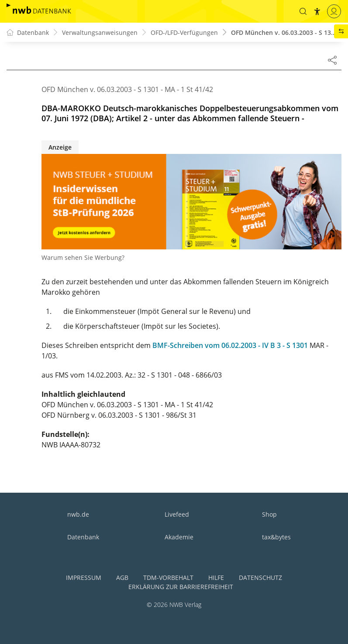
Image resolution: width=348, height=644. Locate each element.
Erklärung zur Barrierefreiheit (181, 587)
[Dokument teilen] (332, 60)
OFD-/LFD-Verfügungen (184, 32)
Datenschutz (260, 578)
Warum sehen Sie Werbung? (83, 257)
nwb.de (78, 514)
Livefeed (177, 514)
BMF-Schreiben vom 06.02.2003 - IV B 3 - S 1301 (230, 345)
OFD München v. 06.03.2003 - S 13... (284, 32)
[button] (303, 11)
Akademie (179, 537)
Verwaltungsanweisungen (100, 32)
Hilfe (216, 578)
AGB (122, 578)
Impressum (84, 578)
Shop (269, 514)
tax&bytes (276, 537)
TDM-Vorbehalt (168, 578)
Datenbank (83, 537)
